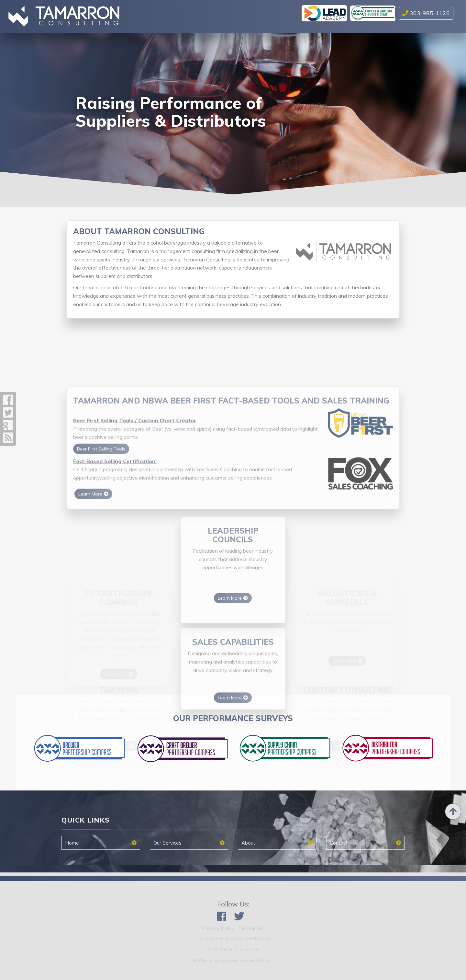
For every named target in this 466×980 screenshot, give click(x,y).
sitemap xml (226, 938)
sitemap (203, 938)
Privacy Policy (218, 928)
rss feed (248, 938)
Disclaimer (251, 928)
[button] (28, 113)
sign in (265, 938)
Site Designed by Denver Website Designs (233, 960)
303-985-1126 (426, 13)
